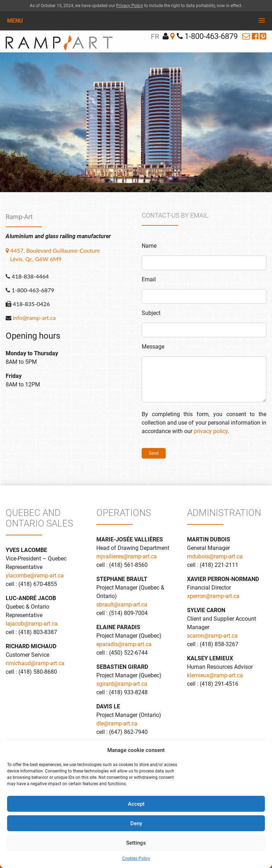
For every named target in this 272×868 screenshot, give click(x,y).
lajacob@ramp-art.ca (32, 624)
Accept (136, 804)
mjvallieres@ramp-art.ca (127, 556)
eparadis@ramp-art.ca (124, 644)
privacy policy (211, 431)
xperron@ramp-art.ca (213, 596)
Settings (136, 843)
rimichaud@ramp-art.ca (35, 663)
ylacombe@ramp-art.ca (35, 576)
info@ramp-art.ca (34, 318)
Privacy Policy (130, 6)
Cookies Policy (136, 858)
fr (155, 36)
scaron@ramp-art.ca (212, 636)
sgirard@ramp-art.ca (122, 684)
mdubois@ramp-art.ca (215, 556)
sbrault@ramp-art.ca (122, 605)
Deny (136, 823)
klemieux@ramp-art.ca (215, 675)
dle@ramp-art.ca (117, 723)
